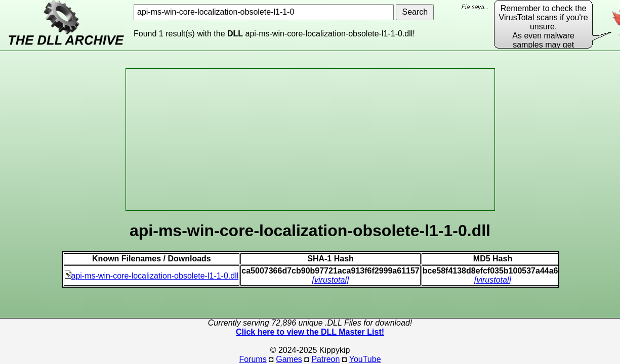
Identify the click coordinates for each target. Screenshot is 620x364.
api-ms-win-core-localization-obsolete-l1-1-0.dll (152, 276)
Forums (253, 359)
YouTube (365, 359)
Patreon (325, 359)
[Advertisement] (310, 140)
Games (289, 359)
